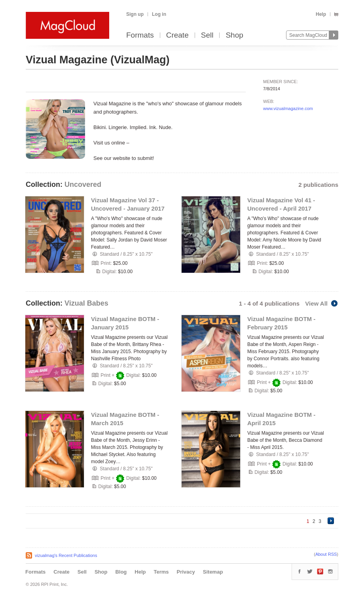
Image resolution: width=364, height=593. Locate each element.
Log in (159, 14)
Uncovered (83, 184)
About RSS (326, 554)
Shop (234, 35)
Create (177, 35)
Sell (207, 35)
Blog (121, 572)
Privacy (186, 572)
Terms (161, 572)
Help (321, 14)
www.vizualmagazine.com (288, 108)
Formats (140, 35)
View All (322, 303)
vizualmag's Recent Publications (66, 555)
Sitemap (213, 572)
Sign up (135, 14)
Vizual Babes (86, 303)
